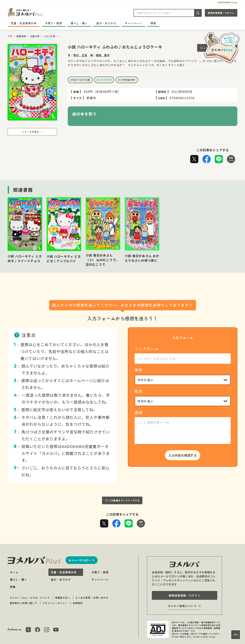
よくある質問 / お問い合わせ (92, 598)
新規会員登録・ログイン (221, 13)
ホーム (14, 572)
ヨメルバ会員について (182, 606)
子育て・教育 (54, 23)
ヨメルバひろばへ (80, 560)
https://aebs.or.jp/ (204, 637)
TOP (10, 36)
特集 (153, 23)
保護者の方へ (63, 598)
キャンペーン (133, 23)
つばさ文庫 (49, 36)
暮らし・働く (79, 23)
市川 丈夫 (80, 55)
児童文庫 (35, 36)
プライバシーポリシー (55, 603)
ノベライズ (105, 80)
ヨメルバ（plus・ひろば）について (30, 598)
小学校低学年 (128, 80)
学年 (139, 370)
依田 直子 (103, 55)
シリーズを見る (30, 132)
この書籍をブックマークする (124, 500)
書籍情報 (21, 36)
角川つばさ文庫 (81, 80)
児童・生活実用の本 (24, 23)
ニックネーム (147, 349)
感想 (139, 412)
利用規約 (78, 603)
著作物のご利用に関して (23, 603)
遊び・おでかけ (106, 23)
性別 (139, 391)
